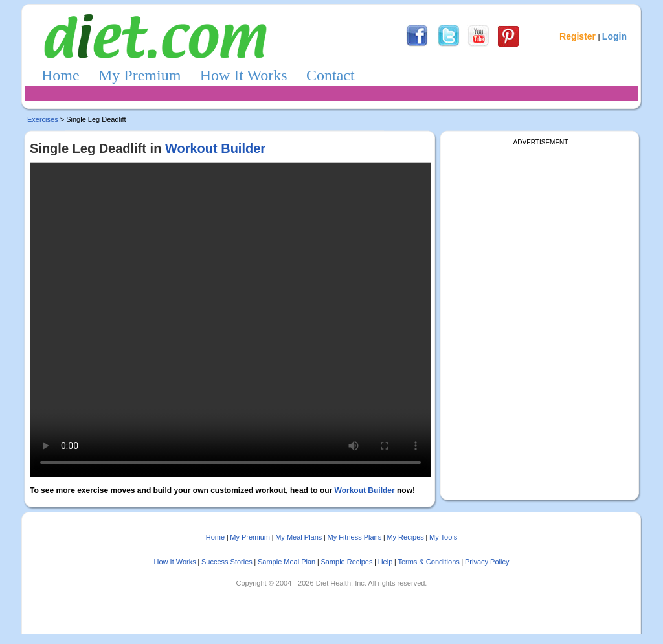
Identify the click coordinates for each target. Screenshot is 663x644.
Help (386, 562)
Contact (331, 75)
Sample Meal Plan (287, 562)
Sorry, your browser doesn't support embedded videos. (230, 320)
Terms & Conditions (428, 562)
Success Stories (227, 562)
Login (614, 36)
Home (61, 75)
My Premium (140, 75)
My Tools (443, 537)
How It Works (244, 75)
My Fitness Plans (354, 537)
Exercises (43, 119)
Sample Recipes (346, 562)
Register (578, 36)
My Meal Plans (298, 537)
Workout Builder (215, 148)
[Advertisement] (543, 227)
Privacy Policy (487, 562)
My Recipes (405, 537)
